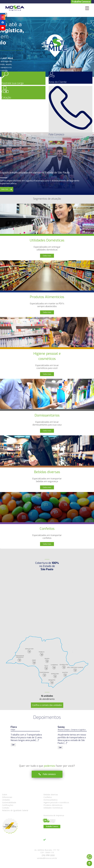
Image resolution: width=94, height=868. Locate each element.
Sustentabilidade (9, 802)
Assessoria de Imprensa (54, 815)
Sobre (5, 795)
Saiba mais (47, 256)
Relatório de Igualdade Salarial (15, 810)
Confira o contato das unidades (47, 705)
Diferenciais (7, 797)
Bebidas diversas (51, 795)
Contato (6, 808)
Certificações (8, 805)
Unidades (6, 800)
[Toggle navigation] (87, 8)
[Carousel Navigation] (47, 15)
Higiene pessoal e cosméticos (56, 802)
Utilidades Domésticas (53, 808)
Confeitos (48, 797)
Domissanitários (51, 800)
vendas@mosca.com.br (47, 858)
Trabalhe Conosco (81, 2)
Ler (13, 745)
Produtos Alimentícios (53, 805)
